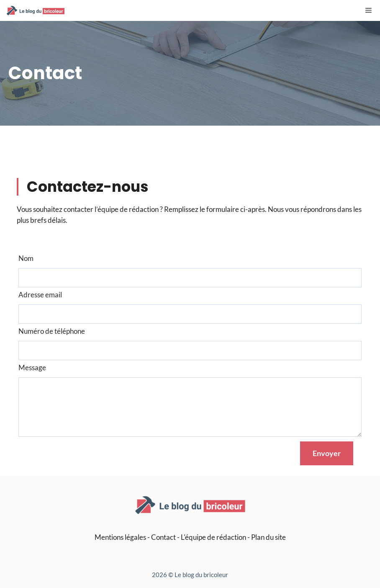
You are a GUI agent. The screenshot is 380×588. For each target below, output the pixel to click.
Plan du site (268, 537)
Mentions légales (120, 537)
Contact (163, 537)
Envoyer (327, 453)
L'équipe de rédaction (213, 537)
